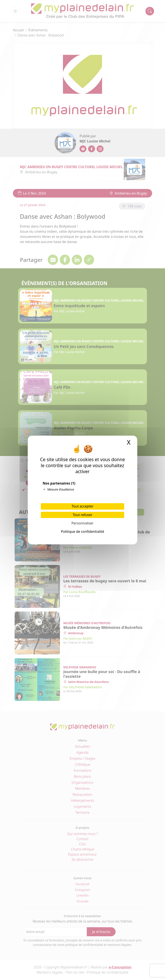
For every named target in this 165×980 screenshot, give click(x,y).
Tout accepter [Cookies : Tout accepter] (82, 506)
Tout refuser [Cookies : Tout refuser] (82, 515)
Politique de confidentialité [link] (82, 532)
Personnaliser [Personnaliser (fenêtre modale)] (83, 523)
